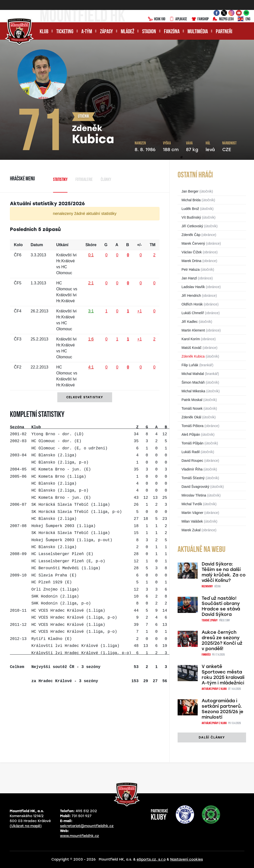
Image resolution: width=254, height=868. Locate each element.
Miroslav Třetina (194, 495)
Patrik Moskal (192, 400)
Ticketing (65, 32)
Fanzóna (172, 32)
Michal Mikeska (193, 391)
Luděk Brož (190, 209)
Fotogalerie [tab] (84, 180)
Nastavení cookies (187, 859)
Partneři (224, 32)
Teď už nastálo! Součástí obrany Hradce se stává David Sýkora (221, 606)
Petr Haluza (191, 269)
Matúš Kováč (192, 348)
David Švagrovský (195, 487)
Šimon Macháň (193, 382)
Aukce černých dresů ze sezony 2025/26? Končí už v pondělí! (222, 640)
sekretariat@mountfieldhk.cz (87, 826)
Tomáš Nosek (192, 408)
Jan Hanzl (189, 278)
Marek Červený (193, 243)
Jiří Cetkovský (192, 226)
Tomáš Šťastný (193, 478)
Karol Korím (191, 339)
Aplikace (178, 19)
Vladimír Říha (192, 469)
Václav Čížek (192, 252)
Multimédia (198, 32)
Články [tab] (106, 180)
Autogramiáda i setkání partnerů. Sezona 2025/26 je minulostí (222, 709)
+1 (139, 311)
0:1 (91, 255)
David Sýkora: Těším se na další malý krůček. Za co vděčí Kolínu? (224, 572)
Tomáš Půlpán (193, 443)
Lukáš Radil (191, 452)
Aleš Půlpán (191, 434)
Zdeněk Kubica (193, 356)
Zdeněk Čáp (191, 235)
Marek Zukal (191, 530)
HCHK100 (157, 19)
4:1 (91, 367)
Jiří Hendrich (191, 296)
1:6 (91, 339)
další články (212, 737)
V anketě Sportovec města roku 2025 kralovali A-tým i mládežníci (223, 675)
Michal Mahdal (193, 374)
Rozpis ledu (223, 19)
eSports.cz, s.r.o (151, 859)
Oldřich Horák (192, 304)
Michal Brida (191, 200)
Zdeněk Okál (191, 417)
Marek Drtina (191, 261)
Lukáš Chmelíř (193, 313)
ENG (244, 19)
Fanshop (200, 19)
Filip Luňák (190, 365)
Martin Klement (193, 330)
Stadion (149, 32)
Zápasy (106, 32)
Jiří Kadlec (190, 322)
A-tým (87, 32)
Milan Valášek (192, 521)
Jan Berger (190, 191)
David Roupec (192, 461)
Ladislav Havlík (193, 287)
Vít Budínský (191, 217)
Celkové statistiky (85, 397)
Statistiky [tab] (60, 180)
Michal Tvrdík (192, 504)
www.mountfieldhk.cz (79, 836)
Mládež (127, 32)
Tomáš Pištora (193, 426)
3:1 (91, 311)
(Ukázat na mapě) (26, 826)
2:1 (91, 283)
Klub (44, 32)
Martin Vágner (192, 513)
